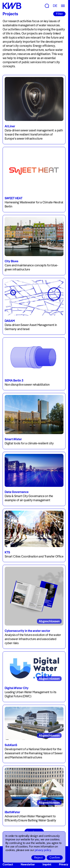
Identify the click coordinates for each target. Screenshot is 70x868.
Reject (38, 857)
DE (55, 6)
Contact (8, 864)
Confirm (55, 857)
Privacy (64, 864)
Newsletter (28, 864)
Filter (59, 14)
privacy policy (43, 850)
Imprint (47, 864)
